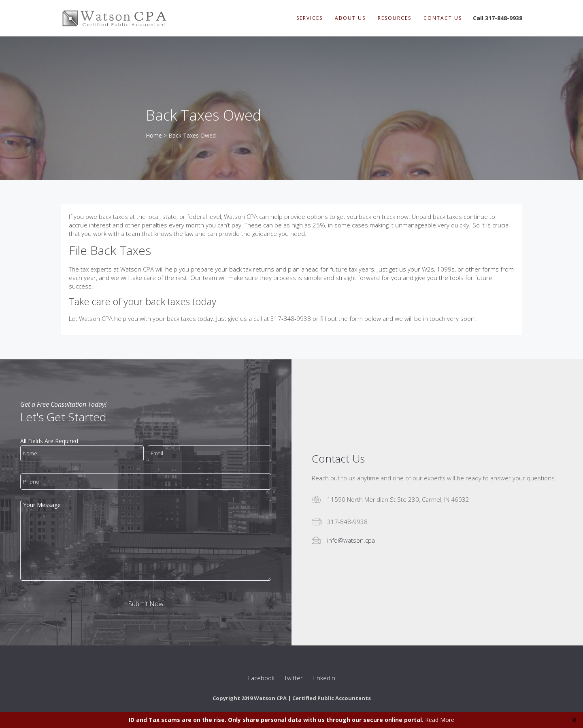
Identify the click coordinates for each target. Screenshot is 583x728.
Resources (395, 18)
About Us (350, 18)
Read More (440, 720)
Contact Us (443, 18)
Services (310, 18)
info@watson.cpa (351, 540)
